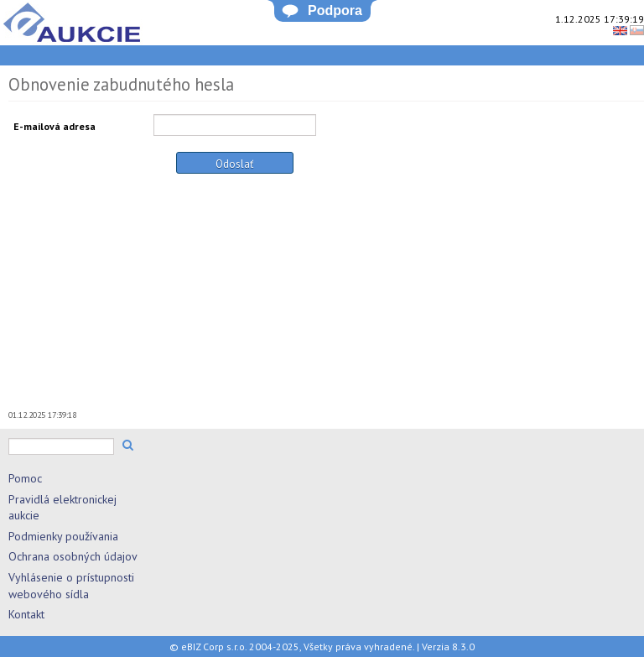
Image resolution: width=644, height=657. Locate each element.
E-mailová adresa (55, 126)
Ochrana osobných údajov (73, 556)
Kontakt (26, 614)
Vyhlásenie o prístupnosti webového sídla (71, 586)
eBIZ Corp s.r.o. (214, 647)
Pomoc (25, 478)
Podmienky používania (63, 536)
